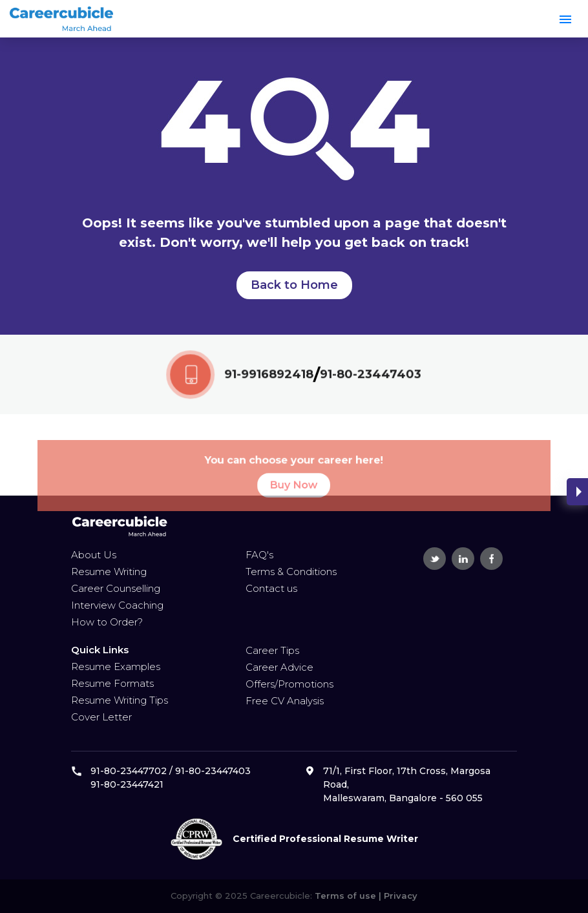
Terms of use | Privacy (365, 896)
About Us (94, 555)
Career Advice (279, 667)
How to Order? (107, 622)
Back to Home (294, 285)
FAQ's (259, 555)
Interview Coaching (117, 605)
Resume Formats (112, 683)
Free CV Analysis (285, 701)
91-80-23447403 (370, 375)
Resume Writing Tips (120, 700)
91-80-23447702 (129, 771)
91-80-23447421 (127, 784)
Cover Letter (101, 717)
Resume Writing (109, 572)
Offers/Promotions (289, 684)
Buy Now (294, 497)
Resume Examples (116, 666)
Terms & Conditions (291, 572)
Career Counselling (116, 588)
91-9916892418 (269, 375)
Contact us (271, 588)
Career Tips (272, 650)
